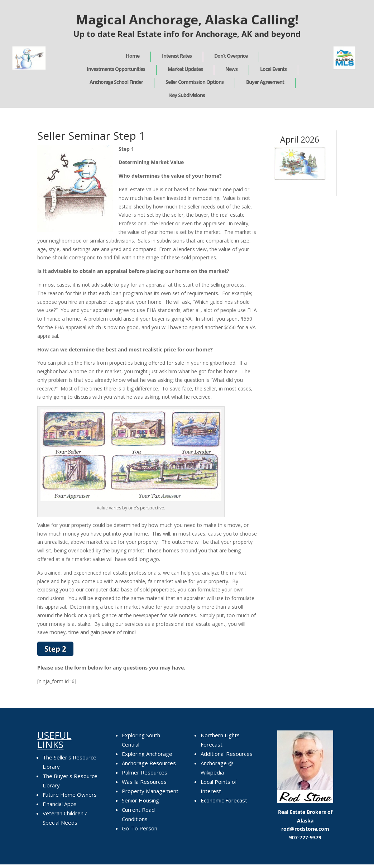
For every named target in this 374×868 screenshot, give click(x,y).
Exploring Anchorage (147, 754)
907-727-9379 (305, 837)
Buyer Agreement (265, 82)
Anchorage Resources (149, 763)
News (231, 69)
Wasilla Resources (144, 782)
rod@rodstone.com (305, 829)
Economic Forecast (224, 800)
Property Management (150, 791)
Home (133, 56)
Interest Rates (177, 56)
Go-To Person (140, 828)
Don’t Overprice (231, 56)
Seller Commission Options (195, 82)
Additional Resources (227, 754)
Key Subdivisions (187, 95)
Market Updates (185, 69)
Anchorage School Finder (116, 82)
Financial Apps (60, 804)
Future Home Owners (70, 795)
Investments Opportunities (116, 69)
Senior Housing (140, 800)
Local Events (273, 69)
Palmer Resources (145, 772)
